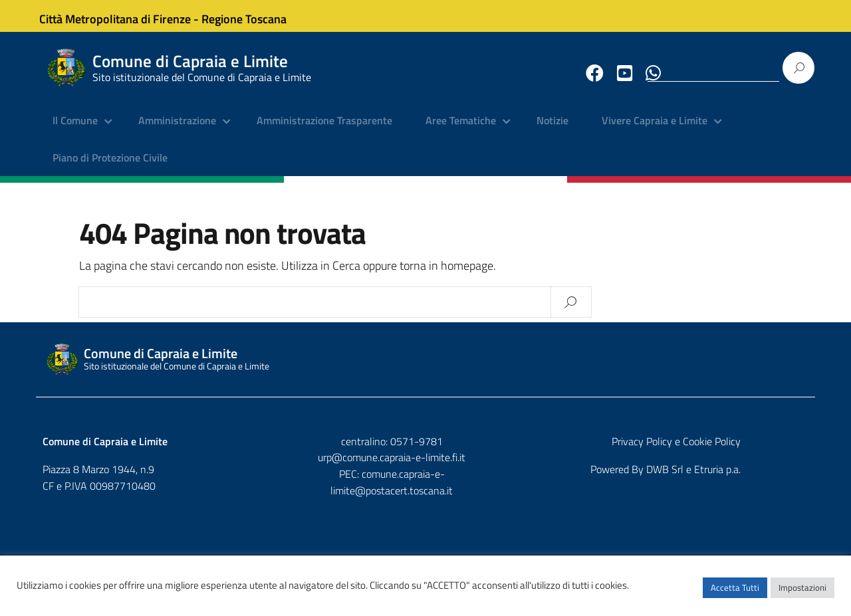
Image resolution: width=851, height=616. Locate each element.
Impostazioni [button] (802, 593)
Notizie (552, 130)
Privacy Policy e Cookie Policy (744, 451)
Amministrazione (177, 130)
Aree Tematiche (461, 130)
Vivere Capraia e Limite (655, 130)
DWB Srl (733, 479)
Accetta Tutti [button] (735, 593)
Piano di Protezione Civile (110, 166)
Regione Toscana (253, 16)
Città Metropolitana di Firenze (124, 16)
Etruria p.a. (785, 479)
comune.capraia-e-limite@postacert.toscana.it (437, 484)
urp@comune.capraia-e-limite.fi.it (425, 467)
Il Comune (75, 130)
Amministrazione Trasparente (324, 130)
